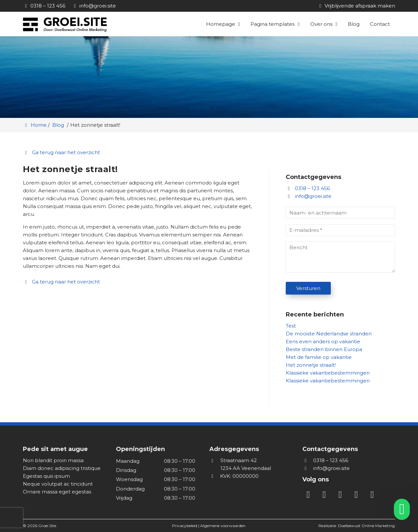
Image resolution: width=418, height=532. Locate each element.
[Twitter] (358, 496)
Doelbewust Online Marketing (366, 526)
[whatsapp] (400, 509)
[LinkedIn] (310, 496)
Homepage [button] (221, 24)
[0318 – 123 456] (44, 6)
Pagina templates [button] (273, 24)
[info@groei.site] (94, 6)
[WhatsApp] (374, 496)
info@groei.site (313, 196)
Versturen (308, 288)
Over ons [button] (321, 24)
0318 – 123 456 (308, 188)
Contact (380, 24)
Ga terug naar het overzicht (61, 152)
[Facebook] (342, 496)
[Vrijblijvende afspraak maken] (356, 6)
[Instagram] (326, 496)
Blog (354, 24)
